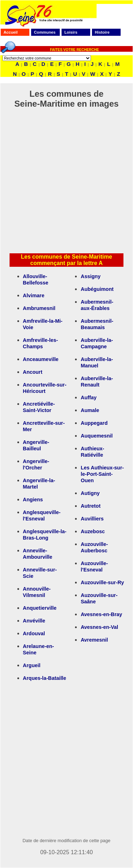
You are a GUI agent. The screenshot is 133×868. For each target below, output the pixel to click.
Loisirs (71, 32)
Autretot (91, 506)
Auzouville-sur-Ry (102, 582)
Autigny (90, 493)
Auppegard (94, 423)
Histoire (102, 32)
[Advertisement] (66, 181)
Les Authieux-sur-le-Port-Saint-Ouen (102, 474)
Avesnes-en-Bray (101, 614)
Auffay (89, 398)
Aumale (90, 410)
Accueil (11, 32)
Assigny (91, 276)
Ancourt (33, 372)
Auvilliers (92, 519)
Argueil (32, 665)
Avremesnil (94, 640)
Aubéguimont (97, 289)
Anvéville (34, 621)
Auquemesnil (97, 436)
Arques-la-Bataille (45, 678)
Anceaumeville (41, 359)
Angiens (33, 500)
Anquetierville (40, 608)
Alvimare (34, 295)
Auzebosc (93, 531)
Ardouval (34, 633)
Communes (45, 32)
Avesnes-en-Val (99, 627)
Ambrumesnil (39, 308)
